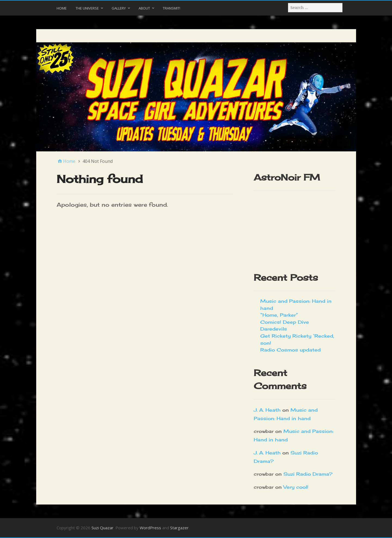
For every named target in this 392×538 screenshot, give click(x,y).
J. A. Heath (267, 410)
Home (62, 8)
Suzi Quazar (102, 528)
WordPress (150, 528)
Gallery (119, 8)
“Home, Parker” (279, 315)
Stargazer (179, 528)
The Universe (87, 8)
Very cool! (296, 487)
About (144, 8)
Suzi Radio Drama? (308, 474)
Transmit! (171, 8)
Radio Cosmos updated (290, 350)
